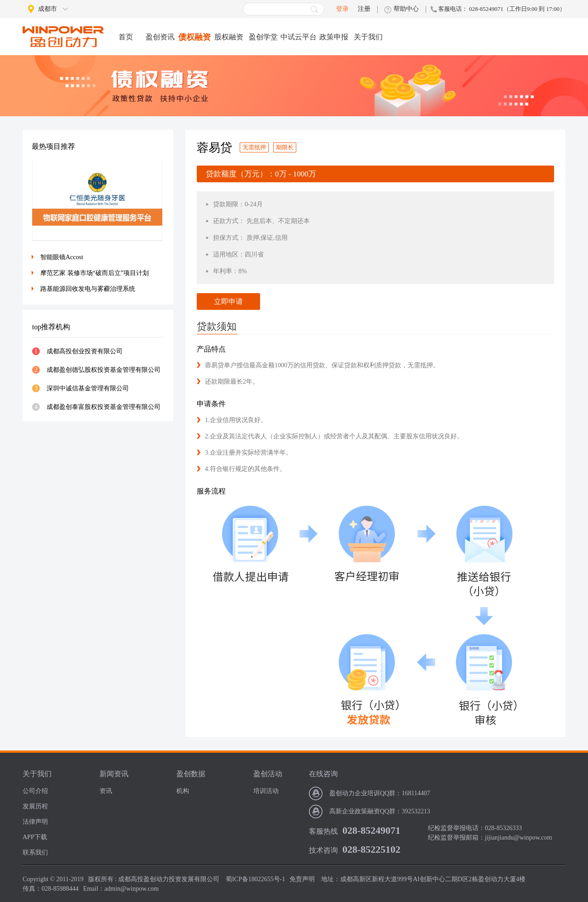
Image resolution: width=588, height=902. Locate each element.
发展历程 (35, 806)
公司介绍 (35, 791)
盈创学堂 (263, 37)
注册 (364, 9)
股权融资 (229, 37)
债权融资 (194, 37)
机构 (183, 791)
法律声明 (35, 822)
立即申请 (228, 301)
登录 (342, 9)
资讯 (106, 791)
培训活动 (266, 791)
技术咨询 (323, 850)
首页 (126, 37)
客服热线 (323, 831)
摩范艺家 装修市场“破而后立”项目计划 (95, 273)
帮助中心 (406, 9)
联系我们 (35, 852)
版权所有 (101, 879)
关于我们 (368, 37)
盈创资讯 (160, 37)
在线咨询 (323, 774)
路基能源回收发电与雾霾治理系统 (88, 289)
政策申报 (334, 37)
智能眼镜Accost (62, 257)
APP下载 (35, 837)
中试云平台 (299, 37)
